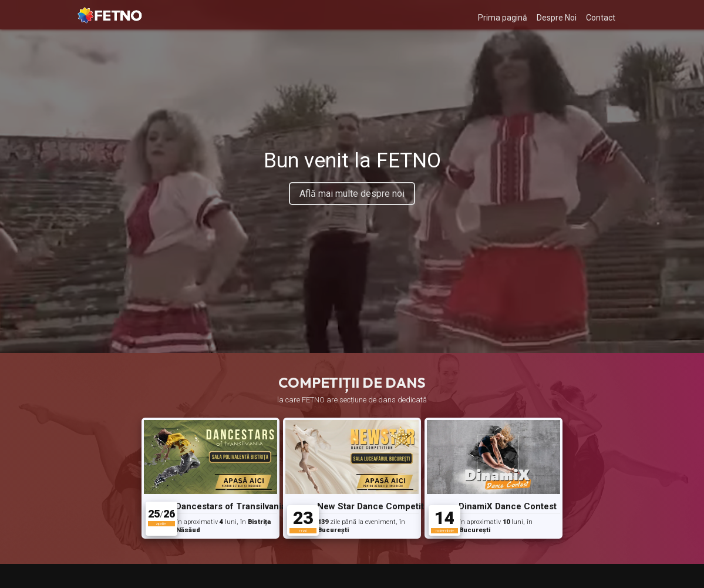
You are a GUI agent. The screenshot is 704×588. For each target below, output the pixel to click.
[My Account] (630, 15)
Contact (601, 18)
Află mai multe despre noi (352, 194)
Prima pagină (503, 18)
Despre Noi (557, 18)
